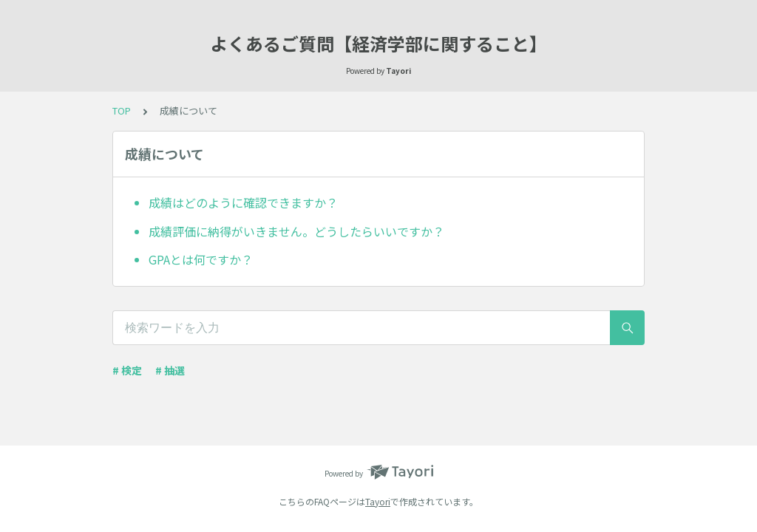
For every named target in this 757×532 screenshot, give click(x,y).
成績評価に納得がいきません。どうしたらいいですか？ (296, 231)
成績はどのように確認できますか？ (243, 202)
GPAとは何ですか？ (201, 259)
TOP (122, 110)
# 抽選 (170, 370)
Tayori (378, 501)
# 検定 (127, 370)
